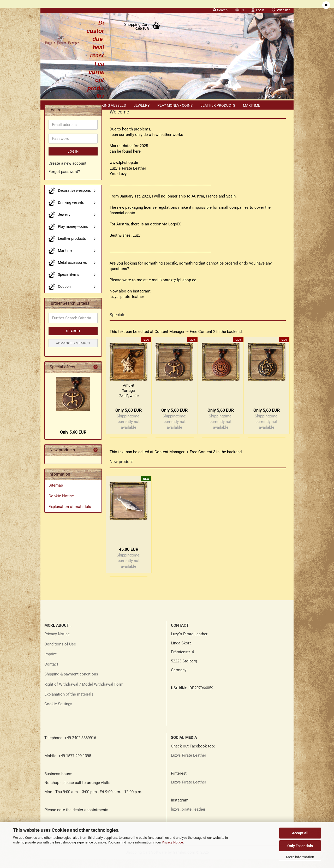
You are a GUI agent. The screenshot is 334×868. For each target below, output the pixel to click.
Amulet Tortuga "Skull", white (129, 400)
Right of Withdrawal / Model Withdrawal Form (84, 693)
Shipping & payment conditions (71, 683)
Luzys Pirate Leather (189, 764)
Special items (64, 284)
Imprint (50, 663)
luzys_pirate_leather (188, 818)
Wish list (281, 10)
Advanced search (73, 352)
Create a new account (67, 172)
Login (73, 161)
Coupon (60, 296)
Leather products (218, 105)
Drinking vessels (109, 105)
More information (300, 857)
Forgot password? (64, 181)
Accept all (300, 833)
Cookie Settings (58, 713)
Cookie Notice (61, 505)
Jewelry (142, 105)
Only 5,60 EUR (73, 441)
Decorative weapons (66, 105)
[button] (240, 9)
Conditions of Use (60, 653)
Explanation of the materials (69, 703)
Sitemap (56, 494)
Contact (51, 673)
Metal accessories (68, 272)
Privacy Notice (172, 842)
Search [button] (220, 10)
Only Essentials (300, 846)
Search (73, 340)
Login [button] (258, 10)
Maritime (252, 105)
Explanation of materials (70, 516)
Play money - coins (175, 105)
